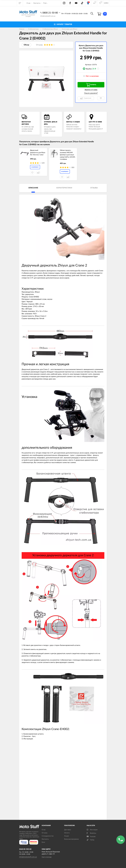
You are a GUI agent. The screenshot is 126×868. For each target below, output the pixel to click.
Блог (43, 842)
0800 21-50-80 (50, 13)
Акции (66, 836)
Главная (22, 29)
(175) (43, 163)
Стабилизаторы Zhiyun (50, 29)
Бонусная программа (71, 839)
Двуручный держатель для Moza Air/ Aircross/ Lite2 (38, 153)
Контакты (37, 3)
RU (107, 3)
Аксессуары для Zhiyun (70, 29)
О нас (28, 3)
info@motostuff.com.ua (48, 16)
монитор (33, 458)
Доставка (68, 830)
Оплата (67, 833)
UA (105, 3)
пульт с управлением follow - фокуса (84, 455)
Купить (91, 85)
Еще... (46, 3)
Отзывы (45, 833)
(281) (73, 167)
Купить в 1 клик (91, 90)
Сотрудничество (48, 836)
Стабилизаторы (33, 29)
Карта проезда (47, 857)
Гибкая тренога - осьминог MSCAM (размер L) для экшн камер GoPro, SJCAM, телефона (68, 155)
